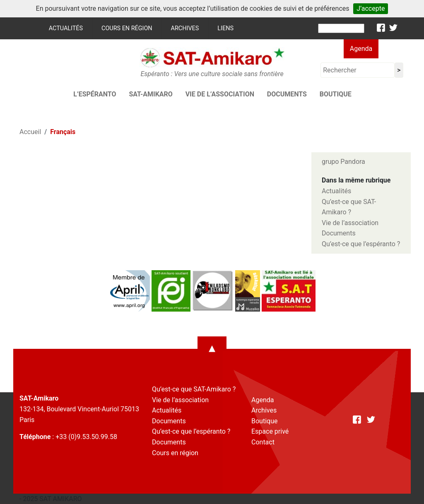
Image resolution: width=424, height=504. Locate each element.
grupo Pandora (343, 162)
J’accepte (371, 8)
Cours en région (127, 28)
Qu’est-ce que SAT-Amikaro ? (194, 389)
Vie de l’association (220, 94)
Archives (185, 28)
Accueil (30, 132)
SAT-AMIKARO (151, 94)
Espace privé (270, 431)
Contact (263, 442)
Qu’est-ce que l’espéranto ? (361, 244)
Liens (225, 28)
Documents (287, 94)
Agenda (361, 49)
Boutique (336, 94)
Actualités (66, 28)
